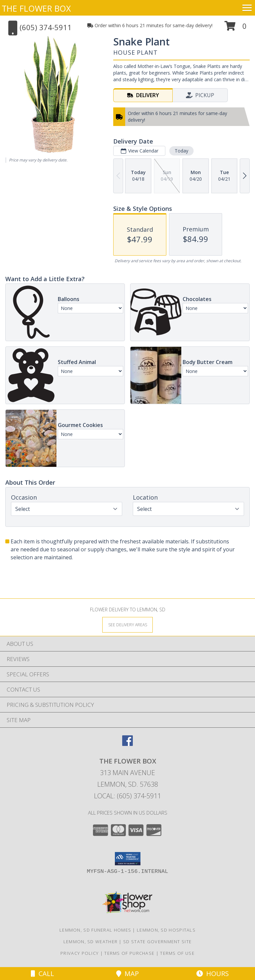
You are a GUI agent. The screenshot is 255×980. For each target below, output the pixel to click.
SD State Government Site (157, 942)
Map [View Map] (127, 974)
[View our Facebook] (127, 744)
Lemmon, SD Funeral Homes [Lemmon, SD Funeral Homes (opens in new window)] (95, 930)
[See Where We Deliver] (127, 624)
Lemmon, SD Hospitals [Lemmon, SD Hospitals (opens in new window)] (166, 930)
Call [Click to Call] (42, 974)
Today (181, 151)
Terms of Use (177, 953)
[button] (236, 28)
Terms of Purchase (129, 953)
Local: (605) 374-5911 (127, 796)
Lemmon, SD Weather (90, 942)
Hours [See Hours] (212, 974)
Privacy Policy (80, 953)
